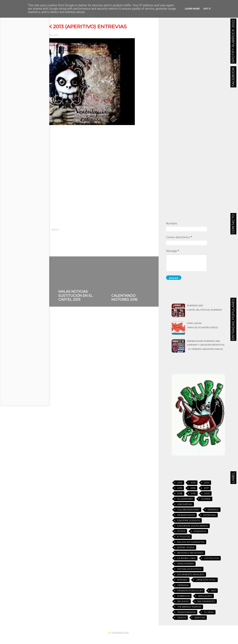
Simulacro (205, 596)
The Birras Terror (189, 607)
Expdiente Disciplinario (193, 526)
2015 (180, 488)
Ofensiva (183, 585)
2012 (180, 483)
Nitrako (182, 580)
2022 (207, 493)
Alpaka (206, 499)
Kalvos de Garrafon (191, 542)
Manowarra (185, 564)
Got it (207, 9)
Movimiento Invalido (191, 574)
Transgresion (186, 612)
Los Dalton (211, 558)
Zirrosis (200, 617)
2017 (206, 488)
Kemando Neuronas (190, 553)
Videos (55, 230)
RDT (213, 591)
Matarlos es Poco (189, 569)
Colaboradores (188, 510)
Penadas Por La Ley (190, 591)
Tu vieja (209, 612)
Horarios (200, 531)
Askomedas (185, 504)
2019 (193, 493)
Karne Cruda (186, 547)
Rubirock (183, 596)
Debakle (213, 510)
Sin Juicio (183, 601)
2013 (32, 230)
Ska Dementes (206, 601)
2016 (193, 488)
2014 (207, 483)
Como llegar (194, 323)
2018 (180, 493)
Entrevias (43, 230)
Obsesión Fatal (206, 580)
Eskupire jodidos (189, 520)
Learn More (192, 9)
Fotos (181, 531)
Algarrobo (185, 499)
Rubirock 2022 (195, 306)
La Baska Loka (186, 558)
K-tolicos (184, 537)
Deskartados (186, 515)
